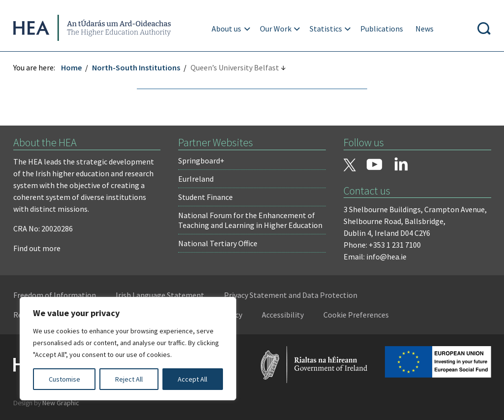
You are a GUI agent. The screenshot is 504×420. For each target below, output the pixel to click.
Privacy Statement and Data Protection (292, 295)
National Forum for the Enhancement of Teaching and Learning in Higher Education (251, 220)
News (425, 29)
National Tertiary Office (218, 243)
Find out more (38, 248)
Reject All (129, 379)
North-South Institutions (138, 67)
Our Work (276, 29)
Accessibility (284, 315)
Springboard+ (202, 161)
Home (73, 67)
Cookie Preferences (358, 315)
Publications (382, 29)
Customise (64, 379)
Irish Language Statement (161, 295)
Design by (48, 402)
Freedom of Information (56, 295)
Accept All (192, 379)
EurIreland (196, 179)
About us (227, 29)
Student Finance (206, 197)
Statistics (326, 29)
